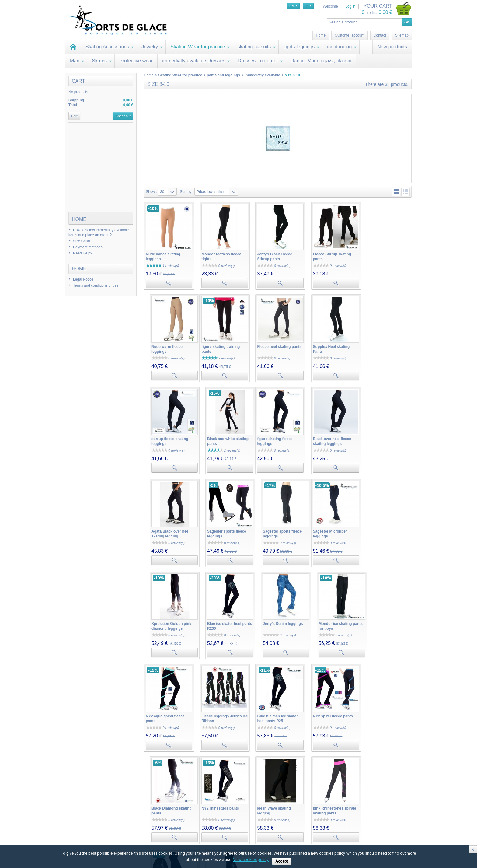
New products (392, 47)
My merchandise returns (147, 822)
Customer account (349, 35)
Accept (282, 861)
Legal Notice (83, 279)
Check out (123, 116)
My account (139, 809)
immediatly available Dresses (196, 61)
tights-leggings (301, 47)
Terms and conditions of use (96, 285)
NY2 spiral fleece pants (330, 618)
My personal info (141, 840)
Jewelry (152, 47)
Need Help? (83, 253)
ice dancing (342, 47)
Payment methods (88, 247)
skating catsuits (257, 47)
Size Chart (82, 241)
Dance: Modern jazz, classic (321, 61)
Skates (102, 61)
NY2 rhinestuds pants (164, 710)
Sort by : (187, 192)
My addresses (139, 834)
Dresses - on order (261, 61)
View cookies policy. (251, 860)
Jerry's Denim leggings (330, 527)
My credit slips (139, 828)
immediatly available (262, 75)
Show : (151, 192)
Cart (78, 81)
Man (77, 61)
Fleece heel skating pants (223, 345)
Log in (350, 6)
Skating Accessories (110, 47)
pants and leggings (223, 75)
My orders (136, 816)
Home (79, 219)
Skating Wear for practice (200, 47)
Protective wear (136, 61)
